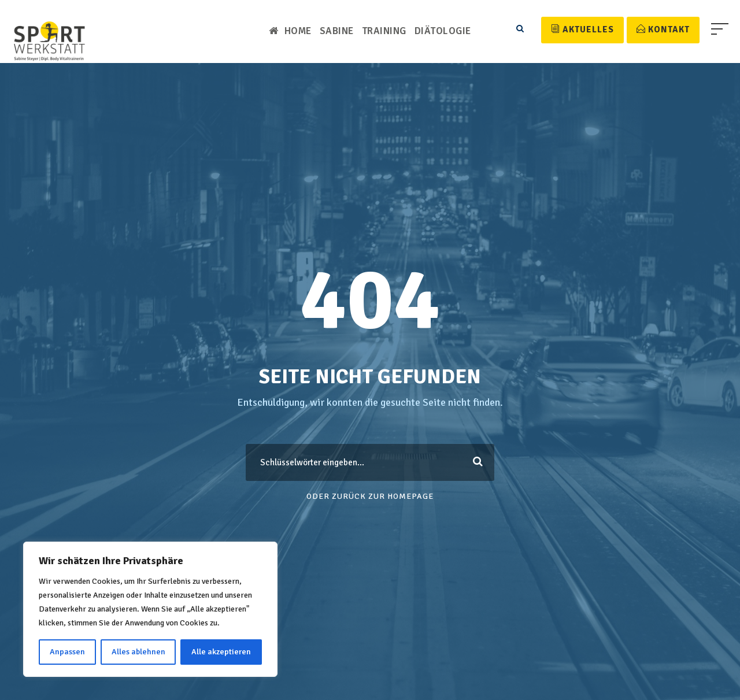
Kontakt (664, 29)
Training (385, 31)
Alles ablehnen (139, 652)
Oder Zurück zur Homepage (370, 496)
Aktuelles (584, 29)
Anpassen (68, 652)
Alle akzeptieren (222, 652)
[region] (150, 609)
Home (290, 31)
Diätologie (444, 31)
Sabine (337, 31)
